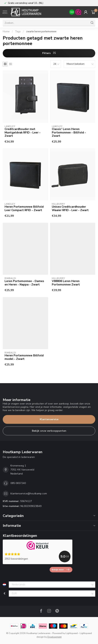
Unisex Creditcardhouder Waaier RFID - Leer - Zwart (70, 208)
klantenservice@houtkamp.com (29, 494)
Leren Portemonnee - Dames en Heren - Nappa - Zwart (24, 283)
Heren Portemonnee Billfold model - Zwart (24, 357)
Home (6, 32)
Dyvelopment (54, 637)
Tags (18, 32)
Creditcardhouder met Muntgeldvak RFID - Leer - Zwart (23, 132)
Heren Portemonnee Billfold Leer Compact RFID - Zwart (24, 208)
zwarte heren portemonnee (41, 32)
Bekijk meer (60, 570)
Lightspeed (72, 633)
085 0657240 (18, 483)
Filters (49, 53)
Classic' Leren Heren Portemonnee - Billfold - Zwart (69, 132)
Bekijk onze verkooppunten (49, 431)
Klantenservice (49, 419)
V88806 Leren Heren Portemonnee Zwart (66, 283)
